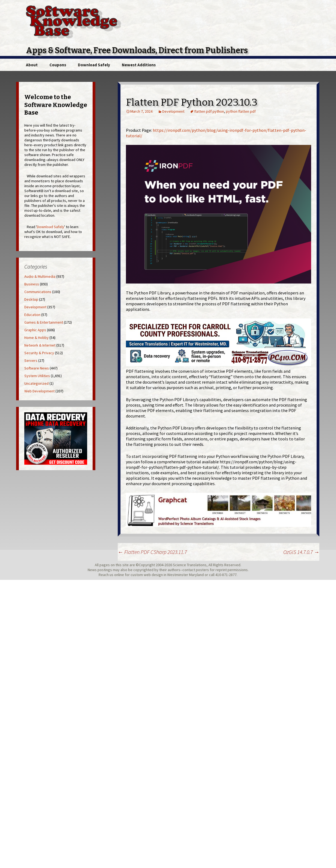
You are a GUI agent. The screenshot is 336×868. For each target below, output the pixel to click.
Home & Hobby (36, 338)
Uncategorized (36, 383)
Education (32, 315)
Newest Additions (139, 65)
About (32, 65)
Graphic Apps (35, 330)
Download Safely (94, 65)
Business (32, 284)
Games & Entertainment (44, 322)
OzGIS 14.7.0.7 (301, 552)
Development (173, 111)
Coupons (58, 65)
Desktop (31, 299)
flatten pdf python (209, 111)
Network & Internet (40, 345)
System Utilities (37, 376)
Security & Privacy (39, 353)
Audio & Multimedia (40, 276)
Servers (31, 360)
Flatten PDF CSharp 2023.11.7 (152, 552)
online (119, 575)
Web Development (39, 391)
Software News (37, 368)
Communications (38, 292)
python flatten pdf (241, 111)
